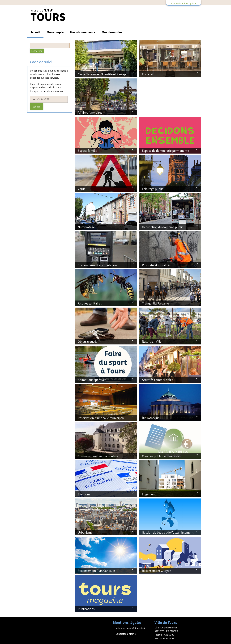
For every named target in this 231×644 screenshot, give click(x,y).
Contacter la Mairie (126, 634)
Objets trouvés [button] (88, 341)
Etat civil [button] (148, 74)
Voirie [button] (82, 189)
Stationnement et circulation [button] (97, 265)
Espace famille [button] (88, 151)
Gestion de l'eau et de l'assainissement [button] (168, 532)
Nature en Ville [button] (152, 341)
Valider (36, 107)
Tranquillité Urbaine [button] (155, 303)
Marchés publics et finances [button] (160, 456)
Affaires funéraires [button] (90, 112)
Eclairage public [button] (153, 189)
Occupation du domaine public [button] (163, 227)
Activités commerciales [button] (157, 380)
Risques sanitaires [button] (90, 303)
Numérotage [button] (86, 227)
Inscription (190, 3)
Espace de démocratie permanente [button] (165, 151)
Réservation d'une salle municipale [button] (101, 418)
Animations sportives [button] (92, 380)
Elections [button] (84, 494)
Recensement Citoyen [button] (157, 571)
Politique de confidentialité (130, 628)
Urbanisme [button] (85, 532)
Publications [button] (86, 609)
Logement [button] (149, 494)
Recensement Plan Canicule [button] (96, 571)
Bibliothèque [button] (151, 418)
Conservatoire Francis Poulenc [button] (98, 456)
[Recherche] (37, 51)
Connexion (177, 3)
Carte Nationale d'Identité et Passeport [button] (104, 74)
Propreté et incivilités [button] (156, 265)
